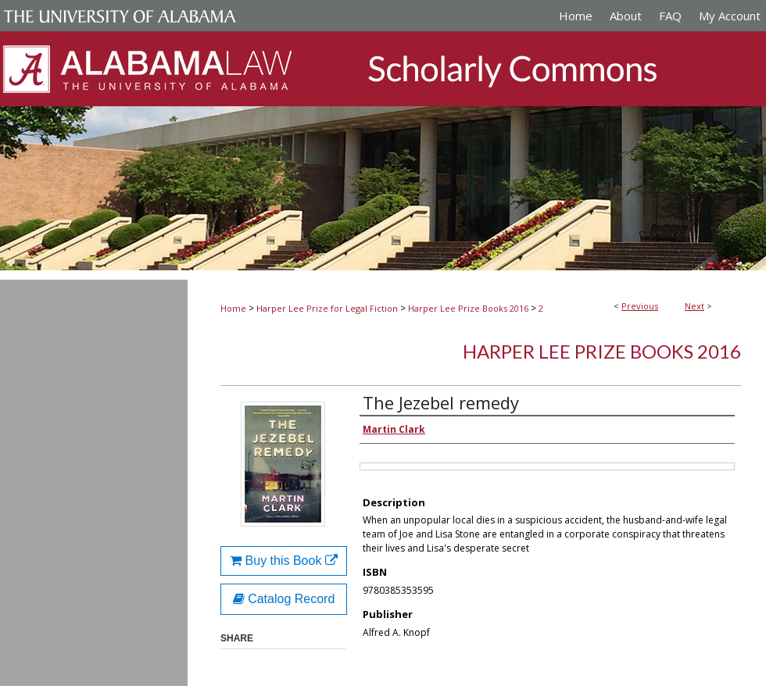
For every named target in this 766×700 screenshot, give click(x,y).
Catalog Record (284, 599)
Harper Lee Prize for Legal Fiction (327, 308)
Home (233, 308)
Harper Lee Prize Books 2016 (468, 308)
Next (694, 306)
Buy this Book (284, 561)
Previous (640, 306)
